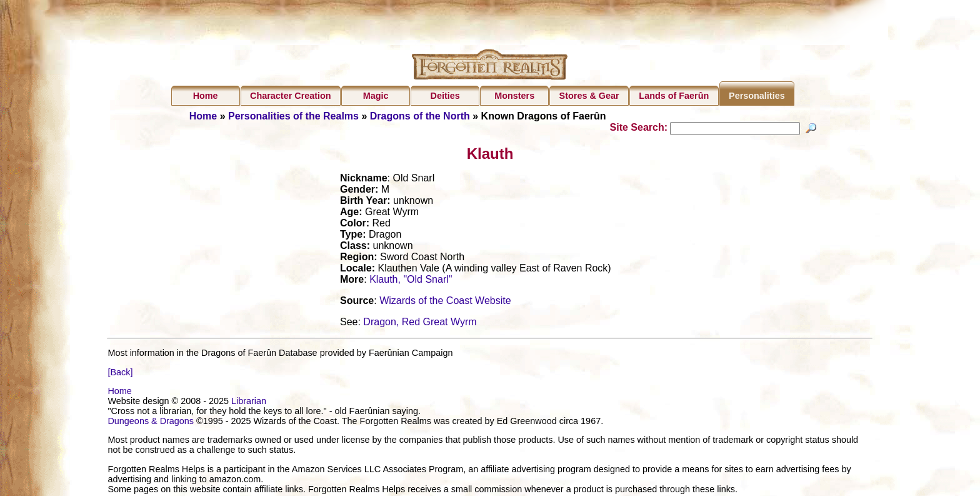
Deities (445, 96)
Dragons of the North (420, 116)
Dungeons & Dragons (151, 423)
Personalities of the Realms (293, 116)
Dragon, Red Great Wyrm (420, 324)
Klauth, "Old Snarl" (411, 281)
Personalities (757, 96)
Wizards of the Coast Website (445, 302)
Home (206, 96)
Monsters (514, 96)
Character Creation (291, 96)
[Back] (120, 373)
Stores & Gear (589, 96)
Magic (376, 96)
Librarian (249, 403)
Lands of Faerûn (674, 96)
